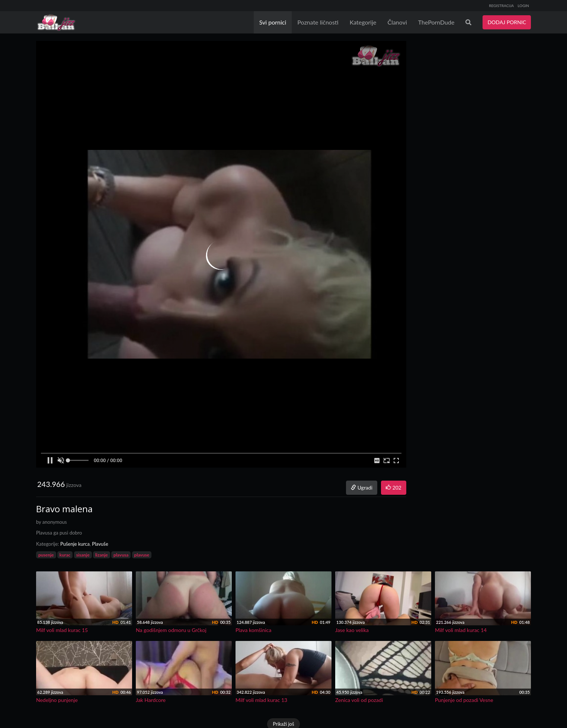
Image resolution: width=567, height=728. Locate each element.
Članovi (397, 22)
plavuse (142, 555)
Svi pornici (273, 22)
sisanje (83, 555)
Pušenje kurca (75, 544)
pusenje (46, 555)
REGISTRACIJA (501, 6)
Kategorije (363, 22)
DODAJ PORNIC (507, 22)
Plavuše (100, 544)
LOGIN (523, 6)
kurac (65, 555)
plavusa (121, 555)
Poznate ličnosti (318, 22)
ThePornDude (436, 22)
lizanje (102, 555)
